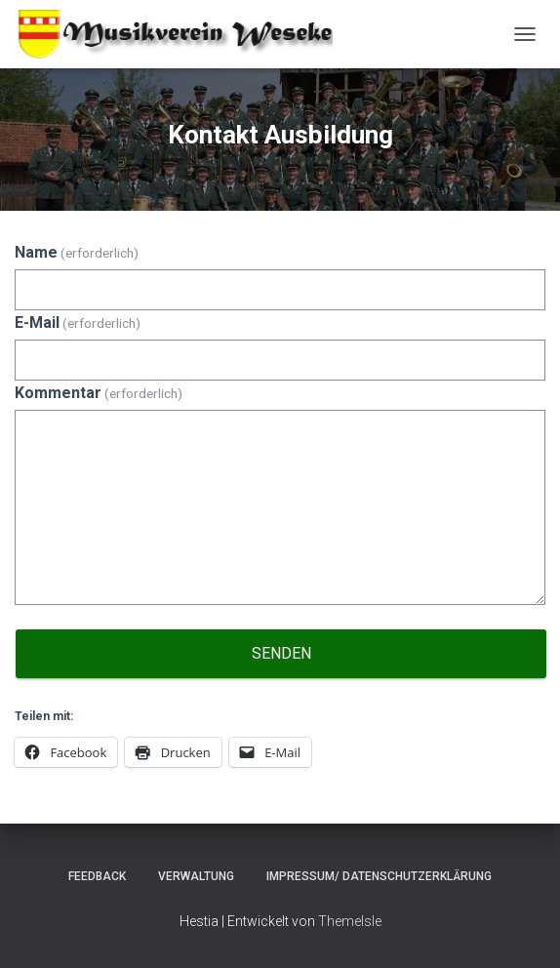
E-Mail (78, 323)
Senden (281, 653)
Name (77, 252)
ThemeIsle (350, 921)
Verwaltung (196, 876)
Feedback (97, 876)
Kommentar (99, 393)
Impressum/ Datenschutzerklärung (379, 876)
